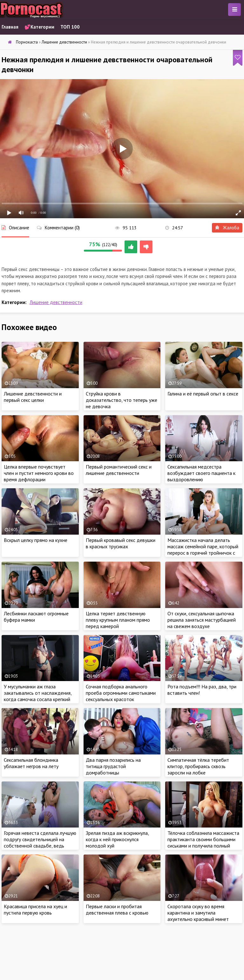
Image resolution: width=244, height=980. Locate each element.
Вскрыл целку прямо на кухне (36, 540)
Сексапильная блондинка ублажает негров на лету (31, 763)
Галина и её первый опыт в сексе (203, 394)
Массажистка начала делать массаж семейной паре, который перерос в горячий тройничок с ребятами (203, 550)
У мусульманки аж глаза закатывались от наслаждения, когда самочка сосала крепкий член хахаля (38, 696)
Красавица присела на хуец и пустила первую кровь (35, 909)
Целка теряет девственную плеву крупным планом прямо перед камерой (118, 620)
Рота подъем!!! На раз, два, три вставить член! (202, 690)
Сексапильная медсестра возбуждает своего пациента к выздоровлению (201, 473)
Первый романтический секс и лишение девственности (119, 470)
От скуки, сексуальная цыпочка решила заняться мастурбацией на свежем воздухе (202, 620)
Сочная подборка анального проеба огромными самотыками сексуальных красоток (121, 693)
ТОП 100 (70, 27)
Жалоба (227, 228)
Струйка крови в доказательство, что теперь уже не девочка (122, 400)
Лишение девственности (56, 302)
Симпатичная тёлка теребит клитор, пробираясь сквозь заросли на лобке (198, 766)
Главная (10, 27)
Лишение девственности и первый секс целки (33, 397)
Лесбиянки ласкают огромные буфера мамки (36, 617)
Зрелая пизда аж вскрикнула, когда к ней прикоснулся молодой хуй (117, 839)
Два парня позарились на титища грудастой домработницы (113, 766)
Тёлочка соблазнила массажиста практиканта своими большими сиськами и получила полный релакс (203, 842)
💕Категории (39, 27)
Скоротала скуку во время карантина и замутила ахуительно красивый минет (198, 913)
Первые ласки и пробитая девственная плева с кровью (117, 909)
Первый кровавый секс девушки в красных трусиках (121, 543)
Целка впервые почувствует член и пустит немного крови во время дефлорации (39, 473)
